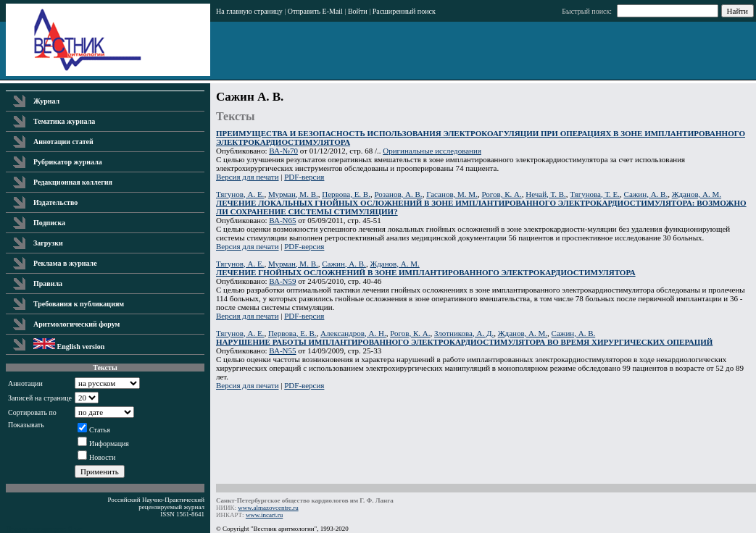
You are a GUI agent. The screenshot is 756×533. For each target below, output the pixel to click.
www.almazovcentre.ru (268, 508)
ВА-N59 (282, 281)
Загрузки (48, 243)
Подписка (49, 223)
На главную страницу (249, 11)
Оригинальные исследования (432, 151)
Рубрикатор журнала (68, 162)
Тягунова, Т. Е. (595, 194)
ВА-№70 (283, 151)
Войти (358, 11)
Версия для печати (248, 177)
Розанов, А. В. (398, 194)
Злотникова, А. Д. (464, 333)
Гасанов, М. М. (452, 194)
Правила (48, 284)
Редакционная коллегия (73, 182)
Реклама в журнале (65, 263)
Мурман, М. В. (293, 194)
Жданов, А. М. (697, 194)
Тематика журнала (64, 121)
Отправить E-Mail (315, 11)
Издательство (55, 202)
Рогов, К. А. (501, 194)
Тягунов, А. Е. (240, 194)
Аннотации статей (63, 142)
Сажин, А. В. (646, 194)
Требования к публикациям (79, 304)
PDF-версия (304, 177)
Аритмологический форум (76, 324)
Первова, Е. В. (346, 194)
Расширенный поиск (404, 11)
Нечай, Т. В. (546, 194)
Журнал (46, 101)
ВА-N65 (282, 220)
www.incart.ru (264, 515)
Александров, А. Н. (353, 333)
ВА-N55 (282, 351)
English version (69, 347)
